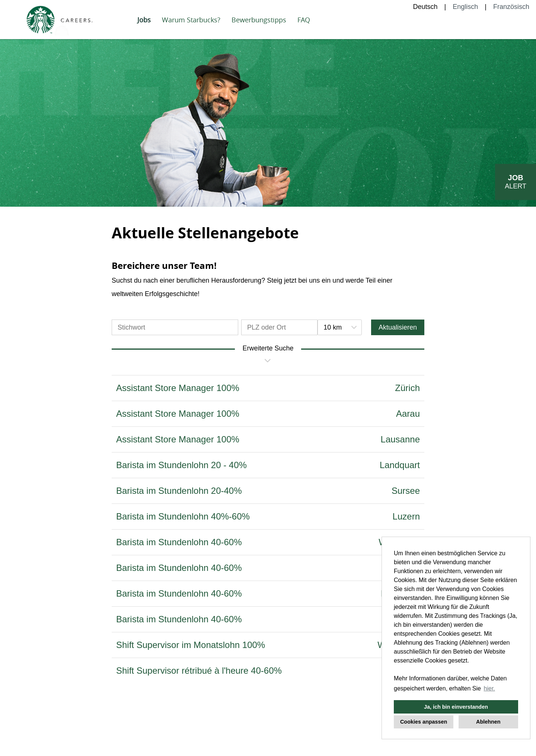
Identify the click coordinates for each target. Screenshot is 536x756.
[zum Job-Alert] (516, 182)
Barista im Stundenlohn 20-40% (179, 491)
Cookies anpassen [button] (424, 722)
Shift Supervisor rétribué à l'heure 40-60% (199, 671)
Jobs (144, 20)
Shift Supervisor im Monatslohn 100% (191, 645)
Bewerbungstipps (259, 20)
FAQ (304, 20)
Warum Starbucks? (191, 20)
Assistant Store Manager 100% (178, 388)
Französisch (511, 7)
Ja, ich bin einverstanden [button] (456, 707)
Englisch (465, 7)
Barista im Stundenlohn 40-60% (179, 542)
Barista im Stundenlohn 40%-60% (183, 516)
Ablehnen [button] (488, 722)
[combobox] (339, 327)
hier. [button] (489, 688)
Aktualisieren (398, 327)
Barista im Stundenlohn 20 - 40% (181, 465)
